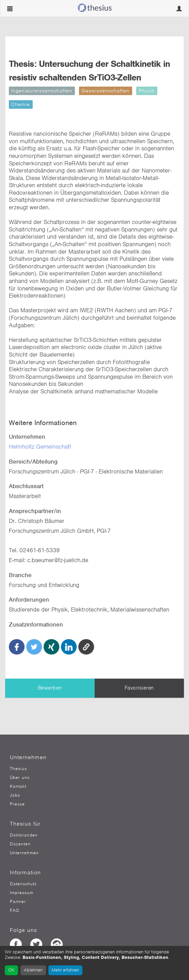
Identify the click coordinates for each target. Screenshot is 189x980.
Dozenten (20, 844)
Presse (17, 804)
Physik (147, 91)
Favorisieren (139, 688)
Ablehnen (33, 970)
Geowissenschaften (105, 91)
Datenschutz (23, 884)
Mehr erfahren (65, 970)
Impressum (22, 893)
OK (11, 970)
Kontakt (18, 786)
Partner (18, 902)
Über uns (20, 778)
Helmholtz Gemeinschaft (40, 447)
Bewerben (50, 688)
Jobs (15, 795)
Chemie (21, 104)
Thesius (18, 769)
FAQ (14, 910)
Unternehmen (24, 853)
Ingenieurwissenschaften (42, 91)
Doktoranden (24, 835)
